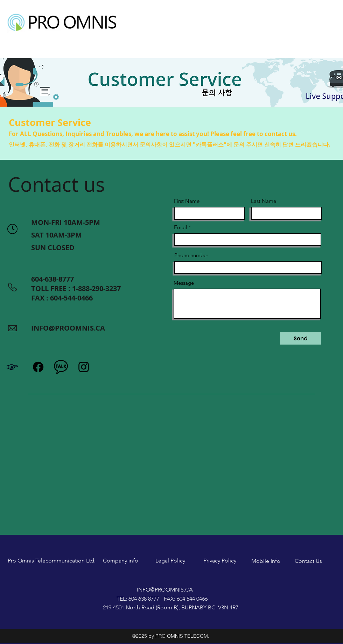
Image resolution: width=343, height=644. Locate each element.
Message (184, 283)
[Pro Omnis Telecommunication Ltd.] (52, 561)
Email (181, 227)
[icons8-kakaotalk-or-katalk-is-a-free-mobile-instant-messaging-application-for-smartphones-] (61, 367)
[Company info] (120, 561)
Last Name (264, 201)
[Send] (300, 338)
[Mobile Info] (266, 561)
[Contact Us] (308, 561)
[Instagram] (84, 367)
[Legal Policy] (170, 561)
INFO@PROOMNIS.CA (68, 328)
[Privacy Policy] (220, 561)
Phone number (191, 255)
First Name (187, 201)
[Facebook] (38, 367)
